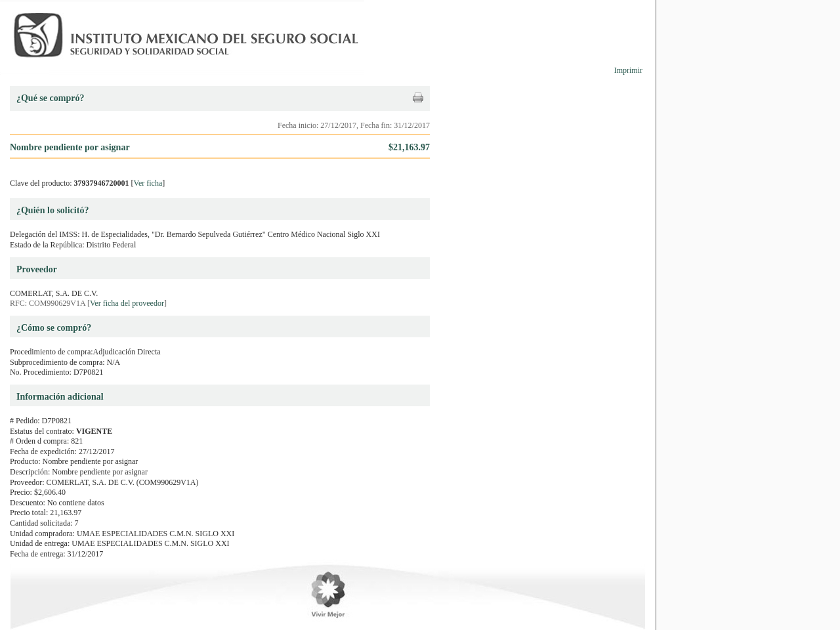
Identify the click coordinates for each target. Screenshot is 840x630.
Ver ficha (148, 183)
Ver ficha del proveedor (127, 303)
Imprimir (628, 70)
